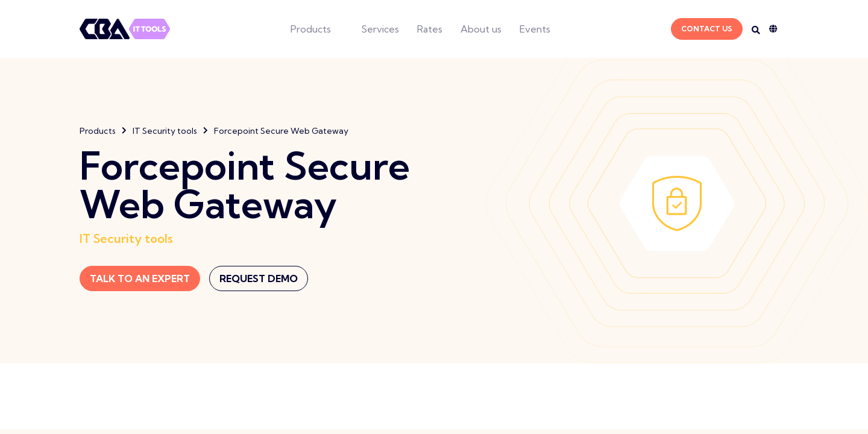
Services (380, 29)
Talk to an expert (140, 278)
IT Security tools (165, 131)
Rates (430, 29)
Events (535, 29)
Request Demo (259, 278)
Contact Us (707, 29)
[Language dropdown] (779, 29)
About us (481, 29)
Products (311, 29)
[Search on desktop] (756, 30)
